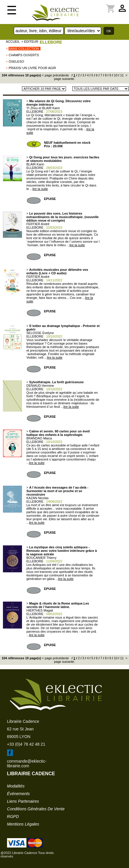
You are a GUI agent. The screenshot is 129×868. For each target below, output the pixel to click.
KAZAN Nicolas (38, 498)
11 (122, 75)
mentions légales (23, 824)
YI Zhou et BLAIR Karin (43, 108)
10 (115, 75)
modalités (16, 786)
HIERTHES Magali (40, 610)
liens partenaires (23, 801)
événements (18, 794)
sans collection (24, 49)
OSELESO (16, 61)
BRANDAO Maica (39, 438)
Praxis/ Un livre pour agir (32, 68)
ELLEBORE (51, 42)
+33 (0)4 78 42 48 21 (26, 744)
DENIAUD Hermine (40, 386)
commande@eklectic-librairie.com (27, 763)
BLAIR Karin (35, 164)
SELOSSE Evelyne (40, 333)
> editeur (30, 42)
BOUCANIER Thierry (41, 558)
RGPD (13, 816)
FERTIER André (38, 224)
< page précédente (55, 75)
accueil (13, 42)
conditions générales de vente (36, 809)
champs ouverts (24, 55)
